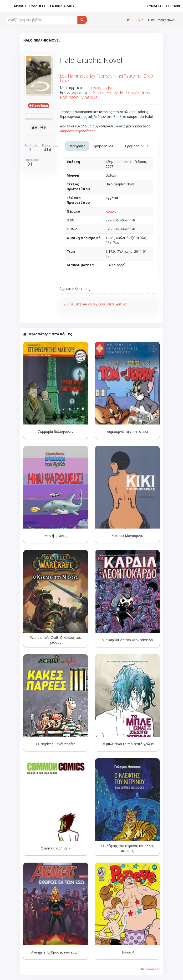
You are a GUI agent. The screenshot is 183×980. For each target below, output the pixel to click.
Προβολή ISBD (137, 146)
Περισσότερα (150, 969)
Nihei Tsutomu (127, 76)
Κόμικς (111, 211)
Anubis (123, 162)
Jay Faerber (101, 76)
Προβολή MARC (105, 146)
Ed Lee (126, 92)
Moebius (89, 97)
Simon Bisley (105, 92)
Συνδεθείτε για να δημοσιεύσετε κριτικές (95, 304)
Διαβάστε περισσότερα (78, 131)
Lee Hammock (74, 76)
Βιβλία (139, 20)
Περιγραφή (77, 146)
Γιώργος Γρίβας (100, 88)
